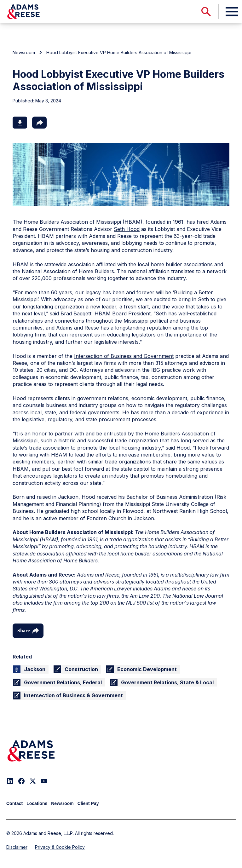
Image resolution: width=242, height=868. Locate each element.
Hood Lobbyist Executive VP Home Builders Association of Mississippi (119, 52)
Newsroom (24, 52)
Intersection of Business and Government (124, 356)
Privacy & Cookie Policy (60, 847)
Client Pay (88, 803)
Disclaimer (17, 847)
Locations (37, 803)
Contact (14, 803)
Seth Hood (127, 229)
